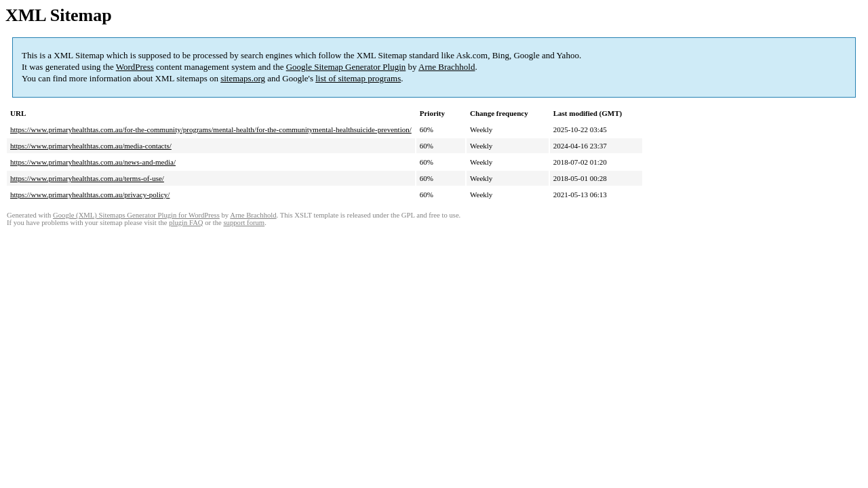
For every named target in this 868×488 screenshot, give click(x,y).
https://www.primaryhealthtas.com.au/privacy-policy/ (90, 195)
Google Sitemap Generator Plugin (346, 67)
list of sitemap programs (358, 78)
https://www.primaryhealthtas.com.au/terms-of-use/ (87, 178)
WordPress (135, 67)
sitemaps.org (243, 78)
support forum (244, 223)
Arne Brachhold (447, 67)
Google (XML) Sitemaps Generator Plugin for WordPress (136, 215)
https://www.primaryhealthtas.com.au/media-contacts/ (91, 146)
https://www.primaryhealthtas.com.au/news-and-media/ (93, 162)
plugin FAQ (186, 223)
